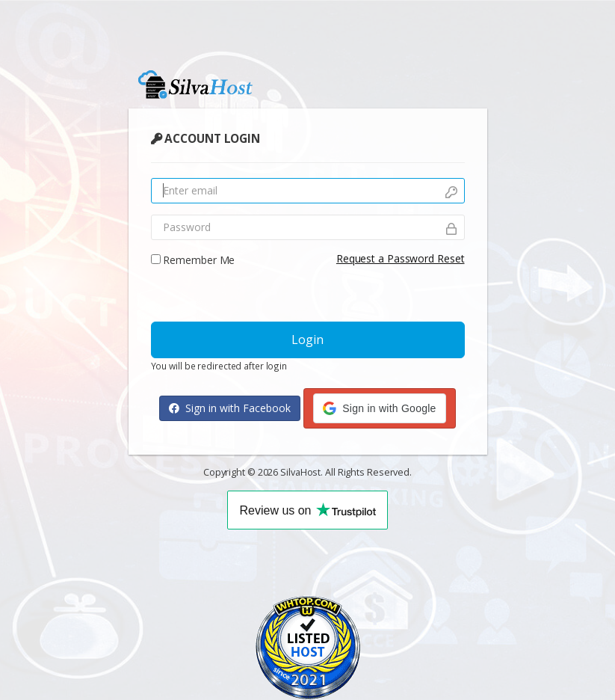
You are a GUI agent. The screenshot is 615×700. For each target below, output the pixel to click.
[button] (379, 408)
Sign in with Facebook (230, 408)
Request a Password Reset (401, 258)
